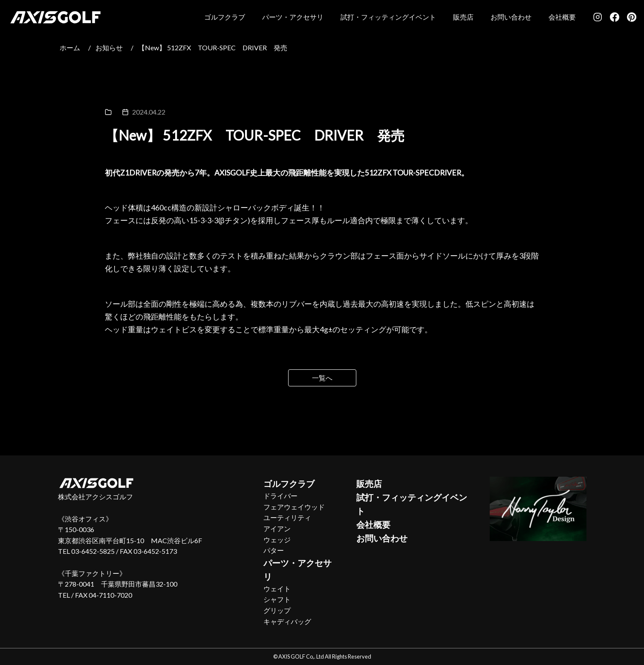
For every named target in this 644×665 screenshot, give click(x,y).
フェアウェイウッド (294, 507)
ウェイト (277, 589)
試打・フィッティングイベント (388, 17)
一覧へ (322, 378)
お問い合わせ (511, 17)
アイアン (277, 528)
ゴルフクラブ (225, 17)
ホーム (70, 47)
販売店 (463, 17)
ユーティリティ (287, 517)
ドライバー (280, 496)
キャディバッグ (287, 621)
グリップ (277, 610)
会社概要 (562, 17)
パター (274, 550)
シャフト (277, 599)
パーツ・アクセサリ (293, 17)
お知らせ (109, 47)
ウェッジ (277, 540)
